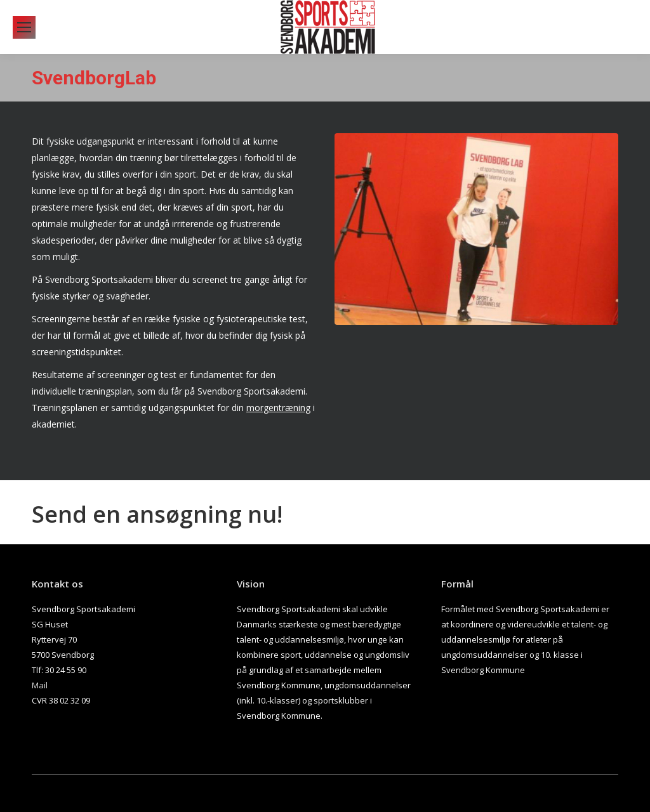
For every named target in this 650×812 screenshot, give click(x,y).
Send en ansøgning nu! (157, 514)
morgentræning (278, 408)
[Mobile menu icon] (24, 27)
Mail (40, 685)
